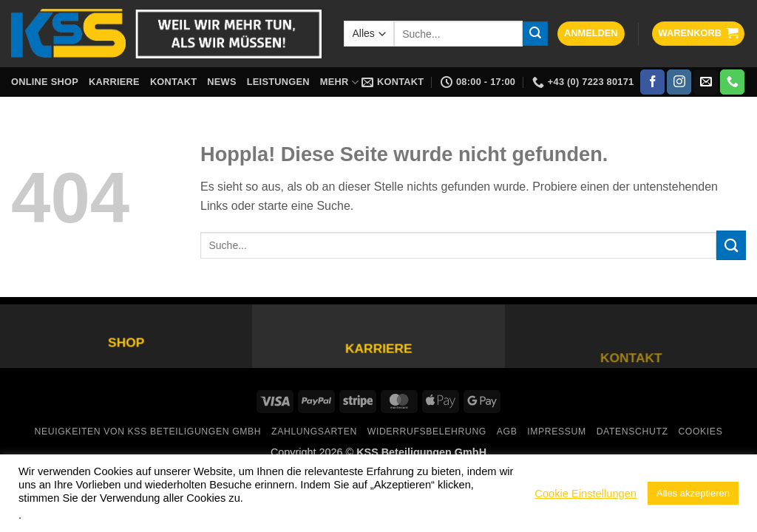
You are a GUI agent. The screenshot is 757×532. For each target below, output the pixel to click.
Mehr (339, 82)
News (221, 82)
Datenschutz (632, 432)
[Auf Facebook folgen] (652, 82)
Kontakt (173, 82)
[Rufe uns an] (732, 82)
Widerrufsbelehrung (427, 432)
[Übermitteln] (535, 34)
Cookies (700, 432)
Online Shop (45, 82)
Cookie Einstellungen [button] (585, 494)
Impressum (557, 432)
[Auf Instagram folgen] (679, 82)
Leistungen (278, 82)
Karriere (114, 82)
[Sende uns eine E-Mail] (706, 82)
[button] (591, 34)
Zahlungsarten (314, 432)
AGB (507, 432)
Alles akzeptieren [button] (693, 493)
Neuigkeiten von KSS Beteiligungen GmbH (148, 432)
